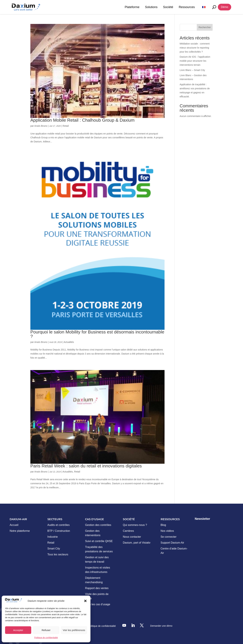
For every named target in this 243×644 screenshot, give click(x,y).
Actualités (69, 342)
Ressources (187, 7)
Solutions (151, 7)
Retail (66, 126)
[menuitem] (204, 7)
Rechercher (205, 27)
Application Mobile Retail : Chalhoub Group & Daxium (82, 120)
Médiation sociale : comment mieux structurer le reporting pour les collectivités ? (195, 48)
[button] (85, 601)
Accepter (18, 630)
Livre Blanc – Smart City (192, 70)
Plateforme (132, 7)
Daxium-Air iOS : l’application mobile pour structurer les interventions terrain (195, 61)
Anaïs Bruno (41, 126)
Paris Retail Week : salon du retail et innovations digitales (86, 466)
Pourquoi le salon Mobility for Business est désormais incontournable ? (97, 334)
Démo (225, 7)
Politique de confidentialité (46, 638)
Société (168, 7)
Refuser (46, 630)
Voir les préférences (74, 630)
